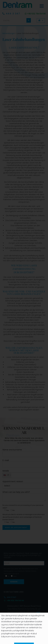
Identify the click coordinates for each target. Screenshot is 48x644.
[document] (24, 322)
